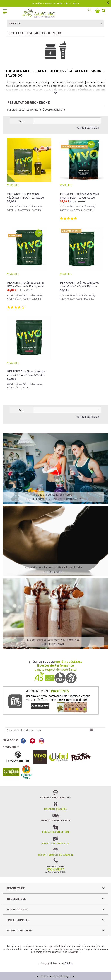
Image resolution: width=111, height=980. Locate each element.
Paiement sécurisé (55, 809)
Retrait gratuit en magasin (55, 855)
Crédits (69, 963)
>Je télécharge (53, 644)
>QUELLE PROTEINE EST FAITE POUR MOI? (53, 499)
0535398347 (56, 869)
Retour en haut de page (55, 976)
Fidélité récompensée (56, 843)
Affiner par (14, 24)
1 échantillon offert (56, 832)
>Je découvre (53, 572)
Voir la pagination (88, 127)
